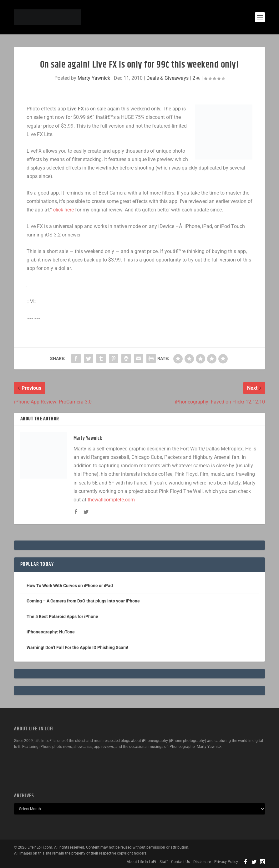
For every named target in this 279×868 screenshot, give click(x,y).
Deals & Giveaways (167, 78)
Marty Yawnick (94, 78)
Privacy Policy (226, 862)
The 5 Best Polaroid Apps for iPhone (62, 617)
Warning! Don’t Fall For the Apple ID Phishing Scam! (77, 647)
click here (63, 210)
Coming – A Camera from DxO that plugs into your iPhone (83, 601)
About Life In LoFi (141, 862)
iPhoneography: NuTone (51, 632)
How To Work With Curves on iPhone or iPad (70, 586)
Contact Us (180, 862)
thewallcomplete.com (111, 500)
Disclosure (202, 862)
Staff (164, 862)
